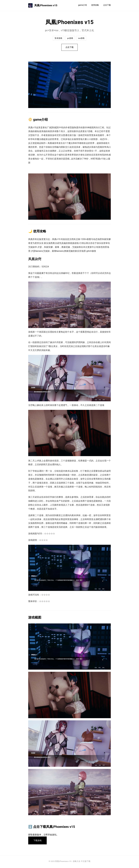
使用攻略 (95, 5)
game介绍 (83, 5)
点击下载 (107, 5)
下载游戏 (38, 841)
